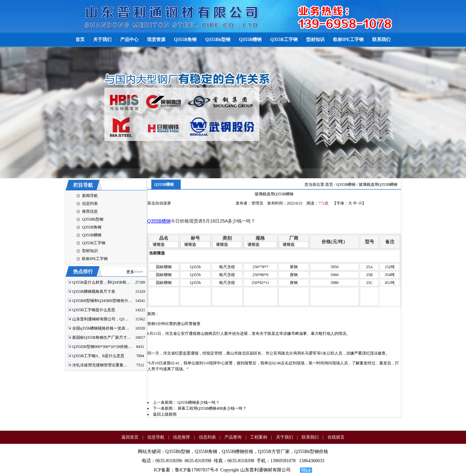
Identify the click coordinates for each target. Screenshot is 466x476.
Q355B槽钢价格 (238, 452)
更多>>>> (135, 272)
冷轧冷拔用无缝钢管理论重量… (100, 365)
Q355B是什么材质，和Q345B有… (101, 282)
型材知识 (90, 251)
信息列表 (90, 204)
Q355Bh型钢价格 (311, 452)
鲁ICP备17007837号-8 (196, 470)
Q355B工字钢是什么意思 (94, 310)
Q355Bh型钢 (93, 219)
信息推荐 (181, 437)
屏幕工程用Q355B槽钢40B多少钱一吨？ (212, 408)
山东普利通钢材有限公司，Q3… (100, 319)
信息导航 (156, 437)
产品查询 (233, 437)
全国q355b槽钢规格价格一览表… (101, 328)
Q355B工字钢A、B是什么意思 (98, 356)
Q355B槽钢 (92, 235)
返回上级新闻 (165, 414)
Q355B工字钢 (94, 243)
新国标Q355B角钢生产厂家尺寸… (102, 337)
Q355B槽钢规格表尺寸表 (94, 292)
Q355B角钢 (92, 227)
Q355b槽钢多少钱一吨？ (199, 402)
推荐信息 (90, 211)
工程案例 (259, 437)
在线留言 (336, 437)
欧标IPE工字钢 (95, 259)
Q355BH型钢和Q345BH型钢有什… (102, 301)
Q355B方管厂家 (274, 452)
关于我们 (285, 437)
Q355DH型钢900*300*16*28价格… (102, 347)
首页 (329, 184)
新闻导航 (90, 196)
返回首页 (130, 437)
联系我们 (310, 437)
